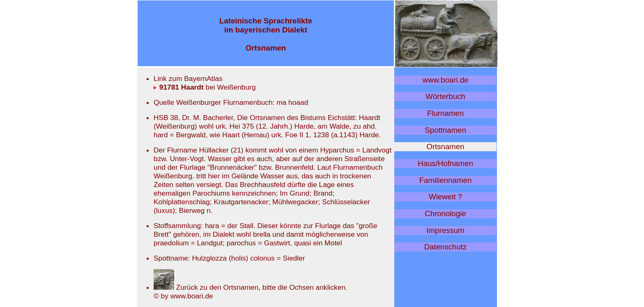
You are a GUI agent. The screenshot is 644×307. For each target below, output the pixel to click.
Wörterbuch (445, 96)
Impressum (445, 230)
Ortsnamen (445, 147)
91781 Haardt (179, 87)
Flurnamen (445, 113)
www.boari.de (446, 80)
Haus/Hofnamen (445, 163)
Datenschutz (446, 247)
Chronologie (445, 214)
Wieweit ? (445, 197)
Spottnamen (445, 130)
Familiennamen (446, 180)
